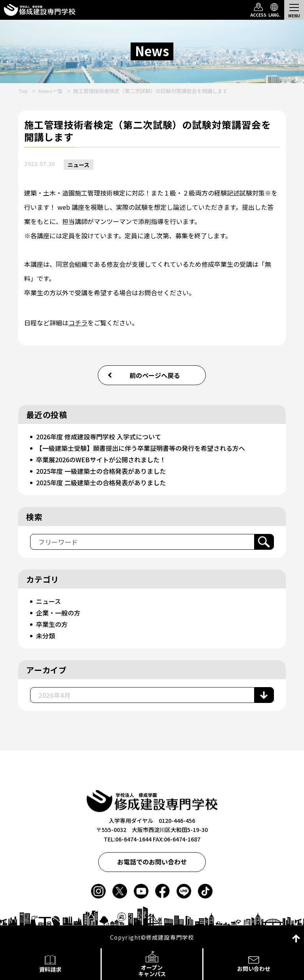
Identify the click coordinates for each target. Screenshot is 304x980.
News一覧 (50, 91)
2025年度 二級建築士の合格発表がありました (101, 482)
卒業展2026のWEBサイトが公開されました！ (101, 460)
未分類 (46, 636)
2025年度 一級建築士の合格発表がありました (101, 471)
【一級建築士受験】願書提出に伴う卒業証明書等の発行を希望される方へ (141, 448)
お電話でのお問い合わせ (152, 862)
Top (23, 91)
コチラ (78, 323)
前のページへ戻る (155, 375)
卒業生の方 (52, 624)
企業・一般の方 (58, 613)
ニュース (79, 165)
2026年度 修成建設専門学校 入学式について (99, 437)
